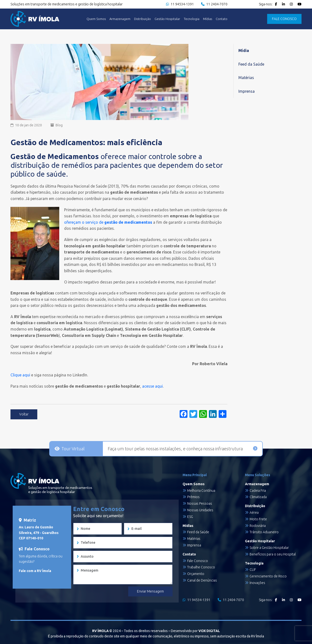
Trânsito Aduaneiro (264, 532)
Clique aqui (20, 375)
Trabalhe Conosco (201, 567)
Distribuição (142, 19)
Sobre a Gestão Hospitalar (269, 548)
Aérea (254, 513)
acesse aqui (152, 386)
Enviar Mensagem (150, 591)
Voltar (24, 414)
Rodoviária (258, 526)
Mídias (208, 19)
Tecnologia (192, 19)
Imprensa (247, 91)
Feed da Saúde (251, 64)
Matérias (246, 78)
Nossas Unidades (200, 510)
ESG (190, 517)
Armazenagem (120, 19)
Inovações (257, 583)
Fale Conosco (198, 561)
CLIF (253, 570)
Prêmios (193, 497)
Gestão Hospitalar (167, 19)
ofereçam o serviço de (108, 222)
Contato (222, 19)
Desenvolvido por (195, 631)
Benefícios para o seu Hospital (273, 554)
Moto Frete (258, 519)
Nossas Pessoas (200, 503)
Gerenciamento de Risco (268, 576)
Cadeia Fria (258, 491)
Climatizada (258, 497)
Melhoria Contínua (201, 491)
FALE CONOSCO (284, 19)
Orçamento (196, 574)
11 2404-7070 (214, 4)
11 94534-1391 (180, 4)
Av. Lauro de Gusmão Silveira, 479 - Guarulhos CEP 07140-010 (39, 533)
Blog (59, 125)
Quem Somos (96, 19)
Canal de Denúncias (202, 580)
